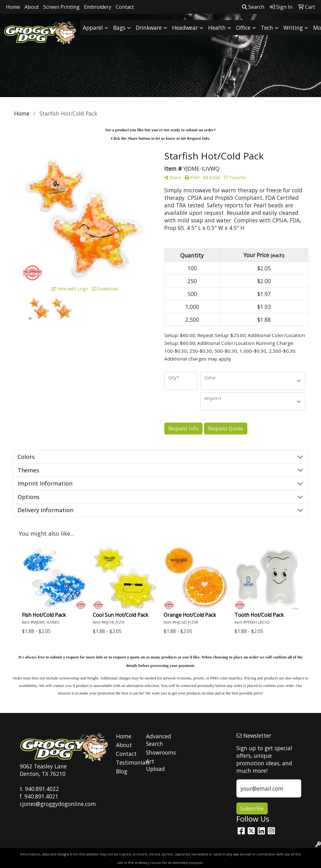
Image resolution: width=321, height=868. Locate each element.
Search (253, 7)
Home (13, 7)
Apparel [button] (93, 28)
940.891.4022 (42, 789)
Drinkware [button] (149, 28)
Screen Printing (61, 7)
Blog (122, 771)
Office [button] (243, 28)
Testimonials (127, 762)
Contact (125, 7)
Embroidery (98, 7)
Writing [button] (293, 28)
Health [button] (217, 28)
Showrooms (157, 752)
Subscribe (252, 808)
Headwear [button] (185, 28)
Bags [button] (119, 28)
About (32, 7)
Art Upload (155, 765)
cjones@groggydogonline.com (58, 804)
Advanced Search (157, 740)
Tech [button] (267, 28)
